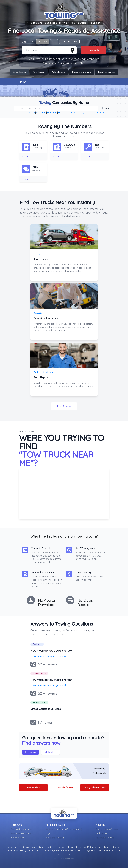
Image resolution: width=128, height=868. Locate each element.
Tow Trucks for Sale (64, 788)
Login (48, 833)
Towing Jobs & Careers (95, 788)
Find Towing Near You (21, 829)
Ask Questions (50, 752)
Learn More (80, 63)
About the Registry (55, 838)
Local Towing (19, 72)
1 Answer (45, 722)
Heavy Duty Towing (81, 72)
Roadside (38, 313)
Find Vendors (33, 788)
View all (25, 157)
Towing (37, 254)
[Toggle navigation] (107, 82)
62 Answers (47, 664)
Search (94, 50)
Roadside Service (107, 72)
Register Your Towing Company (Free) (64, 829)
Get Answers (30, 752)
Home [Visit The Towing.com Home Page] (23, 82)
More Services (64, 406)
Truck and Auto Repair (43, 372)
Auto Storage (58, 72)
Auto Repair (39, 72)
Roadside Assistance (21, 833)
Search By (28, 42)
